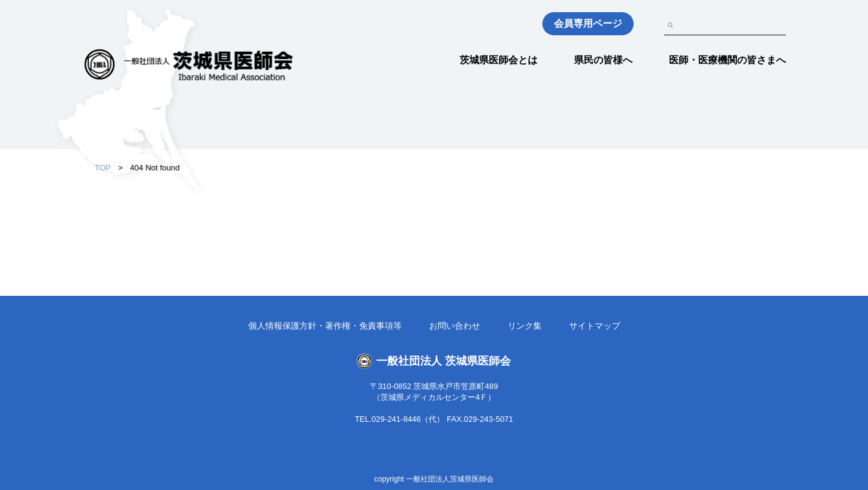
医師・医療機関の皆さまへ (727, 60)
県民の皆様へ (603, 60)
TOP (103, 168)
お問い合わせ (455, 326)
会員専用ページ (588, 23)
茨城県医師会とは (499, 60)
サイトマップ (595, 326)
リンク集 (525, 326)
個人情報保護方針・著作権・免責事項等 (325, 326)
